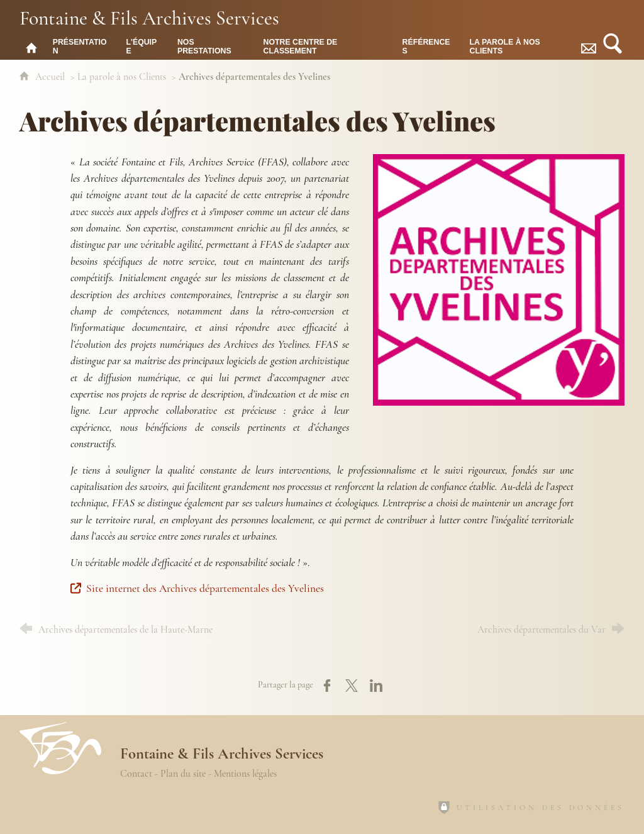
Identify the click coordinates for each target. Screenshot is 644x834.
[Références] (427, 46)
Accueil (51, 77)
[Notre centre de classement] (324, 46)
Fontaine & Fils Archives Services (149, 17)
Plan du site (183, 774)
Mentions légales (245, 774)
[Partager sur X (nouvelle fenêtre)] (352, 686)
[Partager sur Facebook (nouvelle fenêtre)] (327, 686)
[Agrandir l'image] (499, 278)
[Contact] (589, 46)
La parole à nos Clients (122, 77)
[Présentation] (80, 46)
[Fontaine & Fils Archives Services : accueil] (31, 46)
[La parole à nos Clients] (519, 46)
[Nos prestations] (211, 46)
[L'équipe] (142, 46)
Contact (136, 774)
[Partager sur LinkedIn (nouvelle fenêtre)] (376, 686)
